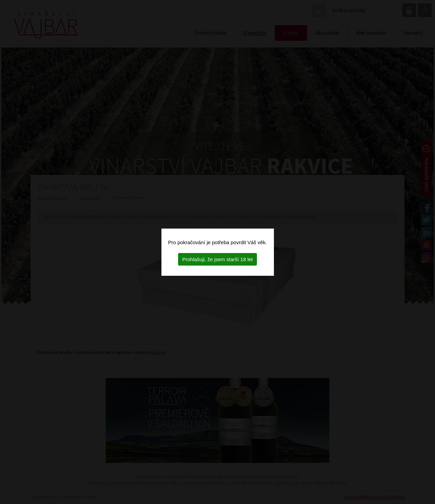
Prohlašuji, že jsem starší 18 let (217, 259)
